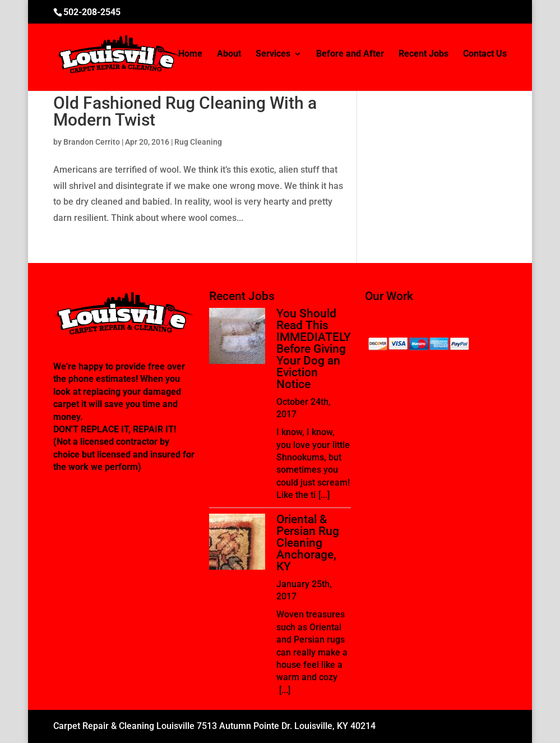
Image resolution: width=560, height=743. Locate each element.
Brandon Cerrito (92, 142)
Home (190, 54)
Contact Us (485, 54)
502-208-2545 (92, 12)
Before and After (350, 54)
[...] (324, 495)
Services (273, 54)
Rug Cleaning (198, 142)
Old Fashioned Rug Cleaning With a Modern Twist (185, 111)
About (229, 54)
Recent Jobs (424, 54)
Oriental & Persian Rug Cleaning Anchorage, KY (308, 543)
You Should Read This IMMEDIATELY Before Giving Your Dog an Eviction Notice (314, 349)
